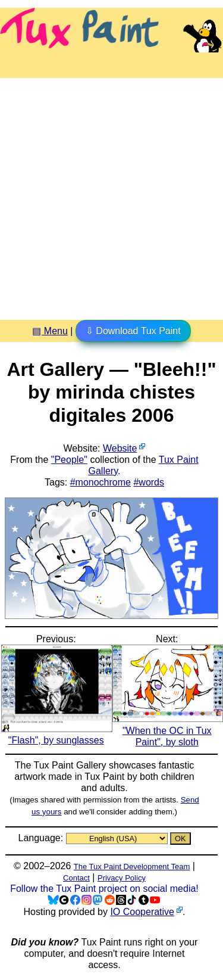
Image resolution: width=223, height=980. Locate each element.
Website (120, 448)
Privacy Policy (122, 878)
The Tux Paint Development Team (132, 867)
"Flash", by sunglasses (57, 735)
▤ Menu (50, 331)
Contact (76, 878)
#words (149, 482)
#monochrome (100, 482)
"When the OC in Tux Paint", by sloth (168, 730)
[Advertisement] (111, 195)
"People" (69, 460)
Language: (42, 838)
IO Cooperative (142, 912)
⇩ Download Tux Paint (133, 331)
